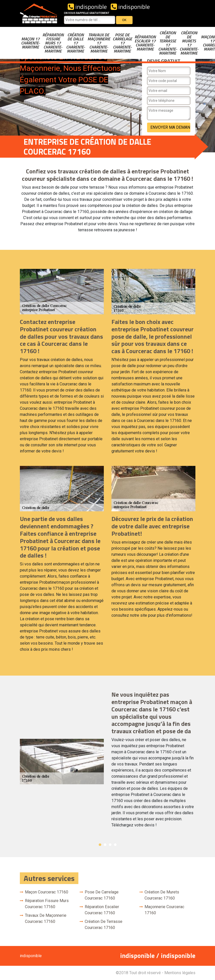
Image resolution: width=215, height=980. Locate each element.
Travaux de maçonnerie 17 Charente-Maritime (99, 43)
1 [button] (100, 845)
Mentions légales (180, 973)
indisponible (87, 7)
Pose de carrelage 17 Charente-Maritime (122, 43)
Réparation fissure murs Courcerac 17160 (47, 904)
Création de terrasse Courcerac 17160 (104, 925)
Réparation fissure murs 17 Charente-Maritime (53, 43)
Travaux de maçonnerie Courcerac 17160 (46, 918)
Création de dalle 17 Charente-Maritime (76, 43)
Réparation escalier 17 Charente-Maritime (145, 43)
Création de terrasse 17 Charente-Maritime (168, 43)
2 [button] (105, 845)
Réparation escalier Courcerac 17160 (102, 910)
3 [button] (110, 845)
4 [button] (115, 845)
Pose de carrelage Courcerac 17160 (102, 895)
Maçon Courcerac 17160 (47, 892)
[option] (108, 762)
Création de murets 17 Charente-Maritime (189, 43)
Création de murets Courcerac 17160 (162, 895)
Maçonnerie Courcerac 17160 (164, 910)
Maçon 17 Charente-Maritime (31, 43)
